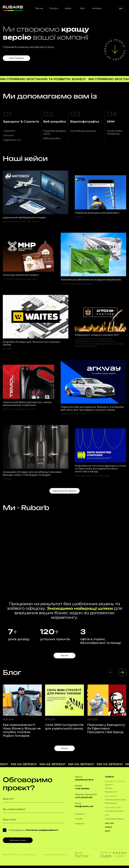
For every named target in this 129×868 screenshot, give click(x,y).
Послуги (54, 7)
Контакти (97, 7)
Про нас (39, 7)
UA (121, 7)
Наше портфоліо (15, 56)
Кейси (68, 7)
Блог (82, 7)
